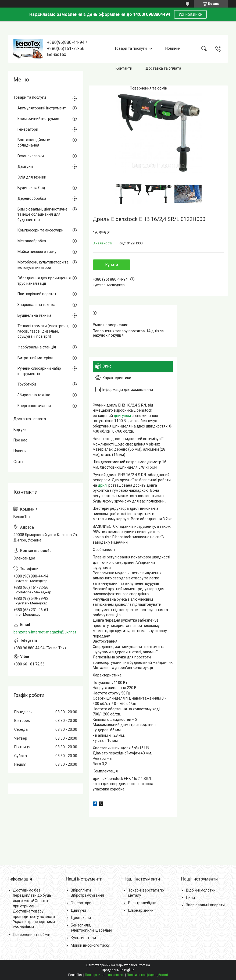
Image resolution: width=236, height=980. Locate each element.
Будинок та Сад (31, 188)
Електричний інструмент (39, 119)
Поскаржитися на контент (105, 975)
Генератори (28, 129)
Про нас (20, 440)
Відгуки (20, 430)
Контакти (124, 68)
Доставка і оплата (30, 419)
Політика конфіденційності (147, 975)
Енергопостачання (34, 406)
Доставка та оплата (163, 68)
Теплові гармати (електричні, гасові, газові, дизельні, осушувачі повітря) (43, 331)
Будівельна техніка (34, 315)
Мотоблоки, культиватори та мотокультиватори (43, 265)
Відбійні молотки (201, 890)
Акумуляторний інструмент (42, 108)
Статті (19, 462)
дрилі (103, 485)
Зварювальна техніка (36, 305)
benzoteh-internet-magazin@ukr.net (45, 632)
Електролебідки (142, 903)
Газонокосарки (31, 156)
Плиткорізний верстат (37, 294)
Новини (20, 451)
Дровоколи (81, 918)
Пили (190, 897)
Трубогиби (27, 384)
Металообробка (32, 241)
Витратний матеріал (35, 358)
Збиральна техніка (34, 395)
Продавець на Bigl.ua (118, 970)
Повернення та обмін (149, 88)
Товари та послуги (130, 48)
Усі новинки (190, 14)
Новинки (173, 48)
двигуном (122, 416)
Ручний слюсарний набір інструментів (39, 371)
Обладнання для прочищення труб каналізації (44, 281)
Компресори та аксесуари (40, 230)
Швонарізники (141, 910)
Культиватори (83, 938)
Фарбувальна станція (37, 347)
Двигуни (25, 166)
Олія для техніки (32, 177)
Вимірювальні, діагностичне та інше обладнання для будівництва (42, 214)
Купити (112, 265)
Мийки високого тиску (37, 252)
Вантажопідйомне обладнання (34, 142)
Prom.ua (144, 965)
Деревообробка (32, 198)
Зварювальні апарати (205, 905)
